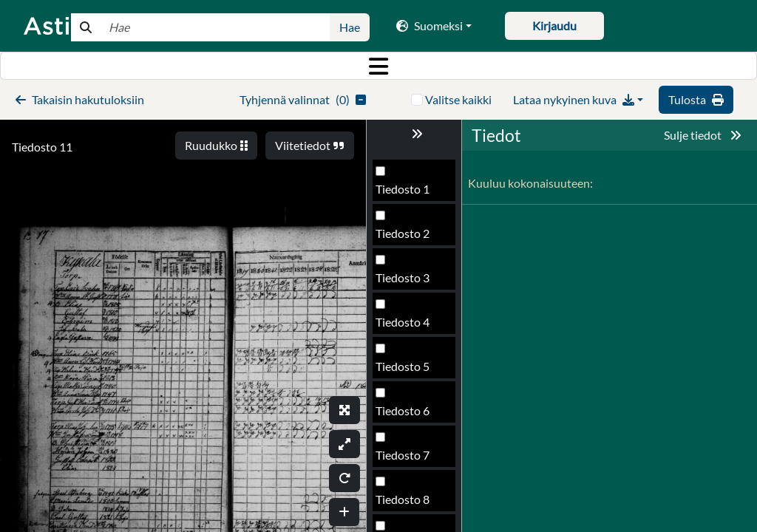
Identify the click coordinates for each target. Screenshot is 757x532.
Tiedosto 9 (403, 282)
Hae (350, 27)
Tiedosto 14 (406, 504)
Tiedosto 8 (403, 238)
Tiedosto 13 (406, 459)
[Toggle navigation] (378, 66)
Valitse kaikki (458, 99)
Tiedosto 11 (42, 147)
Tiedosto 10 (406, 326)
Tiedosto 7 (403, 193)
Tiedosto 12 (406, 415)
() (303, 99)
